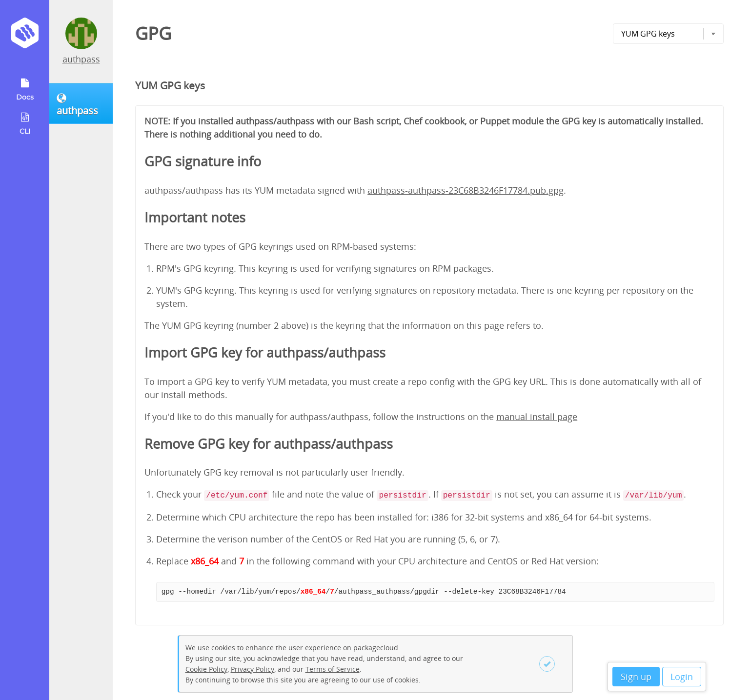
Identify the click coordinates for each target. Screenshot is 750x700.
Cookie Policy (206, 669)
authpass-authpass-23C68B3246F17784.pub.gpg (466, 190)
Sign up (636, 677)
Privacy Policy (253, 669)
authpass (81, 59)
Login (682, 677)
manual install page (537, 417)
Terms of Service (333, 669)
